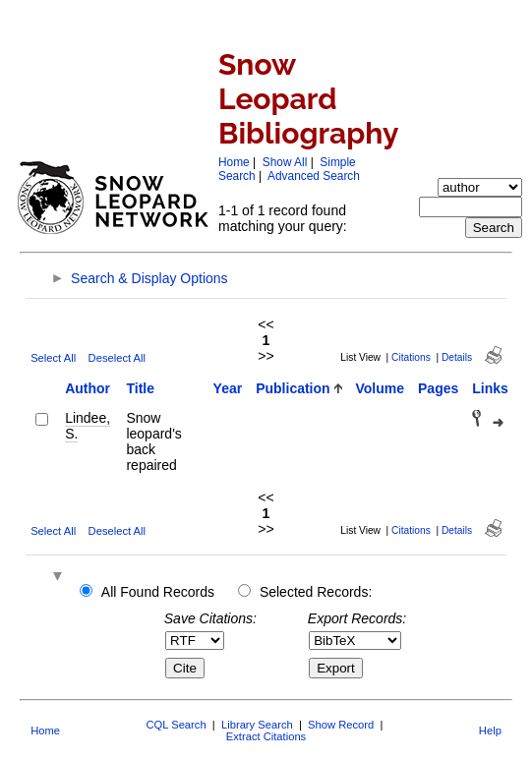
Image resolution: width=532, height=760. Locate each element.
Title (140, 388)
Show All (285, 162)
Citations (411, 357)
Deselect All (117, 358)
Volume (381, 388)
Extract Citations (266, 736)
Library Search (257, 725)
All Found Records (158, 592)
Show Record (341, 725)
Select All (53, 358)
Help (490, 731)
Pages (438, 388)
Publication (293, 388)
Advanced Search (314, 176)
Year (228, 388)
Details (457, 357)
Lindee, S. (88, 426)
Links (490, 388)
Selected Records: (316, 592)
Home (234, 162)
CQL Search (176, 725)
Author (88, 388)
